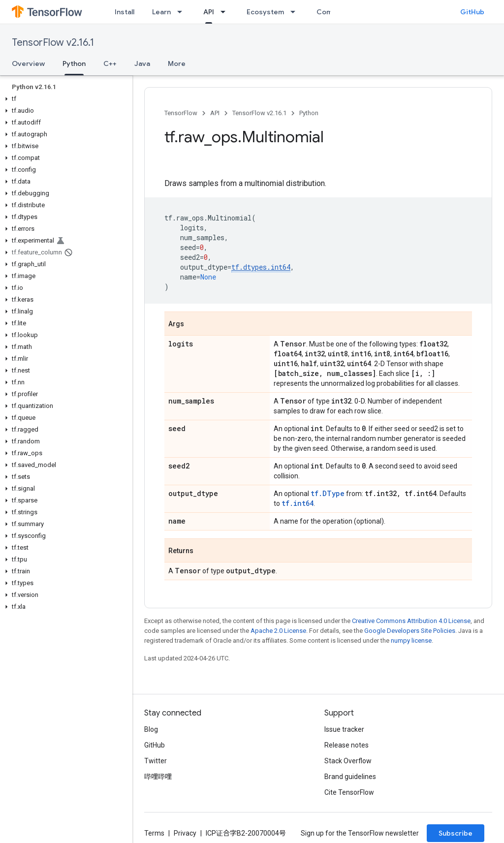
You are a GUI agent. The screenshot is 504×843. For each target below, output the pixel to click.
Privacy (185, 833)
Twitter (156, 761)
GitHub (472, 12)
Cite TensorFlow (349, 792)
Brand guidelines (350, 777)
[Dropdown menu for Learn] (183, 12)
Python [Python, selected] (74, 63)
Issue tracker (344, 729)
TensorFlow (181, 113)
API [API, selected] (209, 12)
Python (309, 113)
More (177, 63)
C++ (110, 63)
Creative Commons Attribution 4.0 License (411, 621)
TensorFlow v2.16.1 (53, 43)
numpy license (411, 640)
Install (125, 12)
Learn (161, 12)
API (215, 113)
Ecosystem (265, 12)
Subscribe (456, 833)
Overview (28, 63)
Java (142, 63)
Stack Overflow (348, 761)
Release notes (346, 745)
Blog (151, 729)
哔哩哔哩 (158, 777)
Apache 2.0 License (278, 631)
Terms (154, 833)
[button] (64, 99)
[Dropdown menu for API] (226, 12)
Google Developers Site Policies (410, 631)
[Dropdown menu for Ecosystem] (296, 12)
